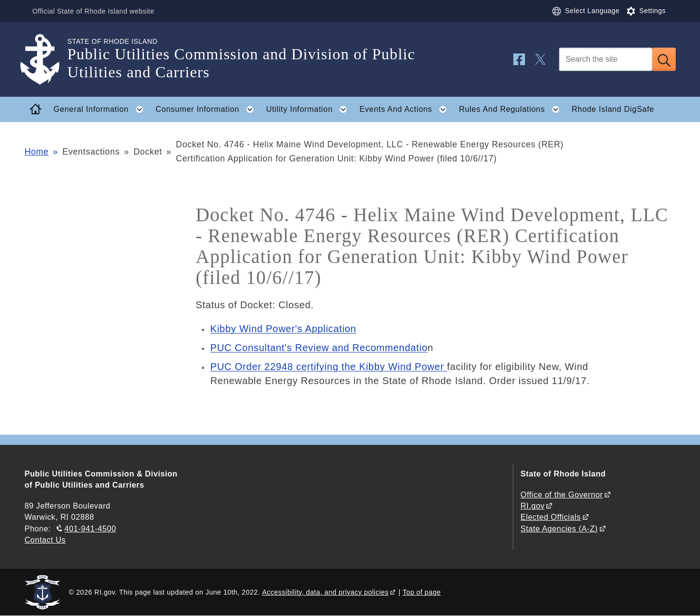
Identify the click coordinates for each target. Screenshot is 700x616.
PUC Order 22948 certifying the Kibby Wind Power (328, 367)
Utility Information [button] (309, 109)
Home (36, 152)
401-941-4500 (90, 529)
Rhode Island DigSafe (613, 109)
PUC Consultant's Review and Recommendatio (319, 348)
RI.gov (533, 506)
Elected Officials (551, 517)
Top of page (422, 592)
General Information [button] (101, 109)
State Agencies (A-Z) (559, 529)
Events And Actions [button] (406, 109)
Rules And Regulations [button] (512, 109)
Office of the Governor (562, 495)
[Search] (606, 59)
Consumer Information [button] (208, 109)
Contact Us (45, 540)
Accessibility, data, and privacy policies (325, 592)
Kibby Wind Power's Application (283, 329)
